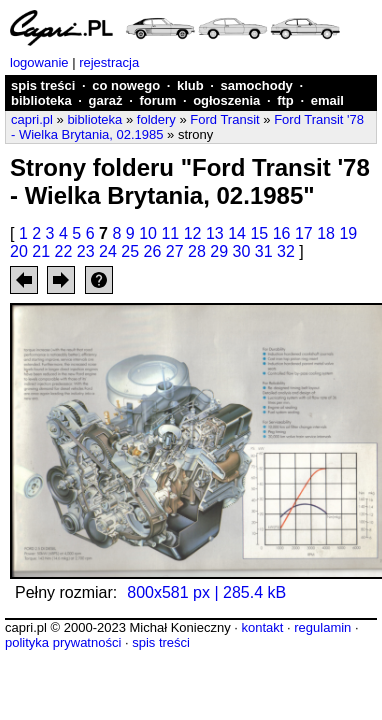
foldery (156, 119)
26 (153, 251)
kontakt (262, 627)
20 (19, 251)
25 (130, 251)
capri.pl (32, 119)
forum (157, 100)
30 (242, 251)
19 (348, 233)
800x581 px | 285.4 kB (206, 592)
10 (148, 233)
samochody (257, 85)
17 (304, 233)
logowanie (39, 62)
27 (175, 251)
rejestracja (109, 62)
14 (237, 233)
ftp (285, 100)
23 (86, 251)
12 (193, 233)
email (327, 100)
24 (108, 251)
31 (264, 251)
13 (215, 233)
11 (170, 233)
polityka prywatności (63, 642)
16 (282, 233)
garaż (106, 100)
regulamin (322, 627)
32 (286, 251)
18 (326, 233)
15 (259, 233)
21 (41, 251)
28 (197, 251)
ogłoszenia (226, 100)
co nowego (126, 85)
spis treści (43, 85)
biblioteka (41, 100)
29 (219, 251)
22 (64, 251)
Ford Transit (224, 119)
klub (190, 85)
